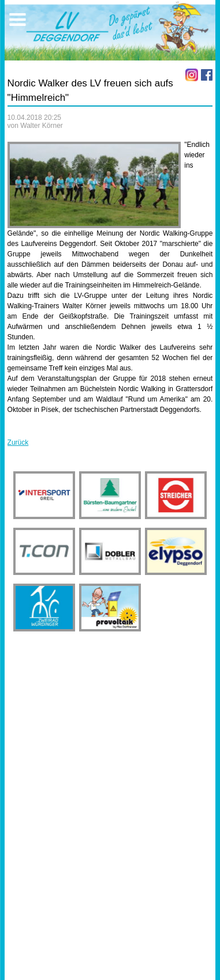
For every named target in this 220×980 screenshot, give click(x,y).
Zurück (18, 442)
